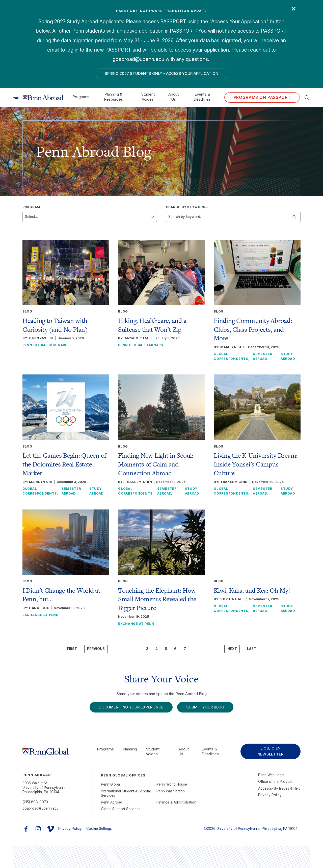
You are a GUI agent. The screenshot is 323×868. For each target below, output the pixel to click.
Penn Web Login (271, 775)
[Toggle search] (16, 97)
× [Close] (294, 8)
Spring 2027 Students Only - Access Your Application (161, 73)
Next (232, 649)
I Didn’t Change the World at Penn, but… (61, 595)
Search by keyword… (187, 207)
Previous (96, 649)
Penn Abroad (112, 802)
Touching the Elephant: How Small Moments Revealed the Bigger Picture (157, 599)
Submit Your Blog (205, 707)
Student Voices (148, 97)
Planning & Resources (113, 97)
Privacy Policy (270, 795)
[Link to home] (43, 98)
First (72, 649)
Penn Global (111, 784)
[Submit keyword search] (294, 217)
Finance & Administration (176, 802)
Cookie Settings (99, 829)
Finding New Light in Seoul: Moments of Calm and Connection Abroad (156, 464)
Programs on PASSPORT (262, 97)
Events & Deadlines (202, 97)
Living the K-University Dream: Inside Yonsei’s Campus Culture (256, 464)
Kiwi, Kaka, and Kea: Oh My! (252, 590)
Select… (31, 217)
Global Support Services (121, 809)
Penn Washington (171, 791)
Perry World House (172, 784)
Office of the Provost (275, 782)
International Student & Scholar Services (126, 793)
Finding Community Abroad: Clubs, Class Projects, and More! (253, 329)
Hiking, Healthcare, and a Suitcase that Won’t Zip (152, 325)
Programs (81, 97)
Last (252, 649)
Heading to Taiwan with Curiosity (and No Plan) (55, 325)
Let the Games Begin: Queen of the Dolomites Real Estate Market (64, 464)
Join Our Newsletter (271, 751)
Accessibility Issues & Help (279, 788)
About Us (173, 97)
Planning (130, 749)
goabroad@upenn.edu (41, 808)
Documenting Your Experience (131, 707)
